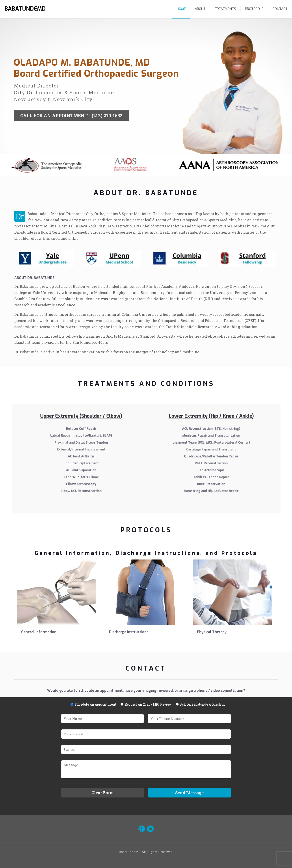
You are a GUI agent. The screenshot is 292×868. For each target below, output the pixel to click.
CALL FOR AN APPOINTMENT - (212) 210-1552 (71, 124)
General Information (39, 632)
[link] (45, 261)
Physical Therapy (212, 632)
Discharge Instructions (129, 632)
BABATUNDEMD (25, 9)
